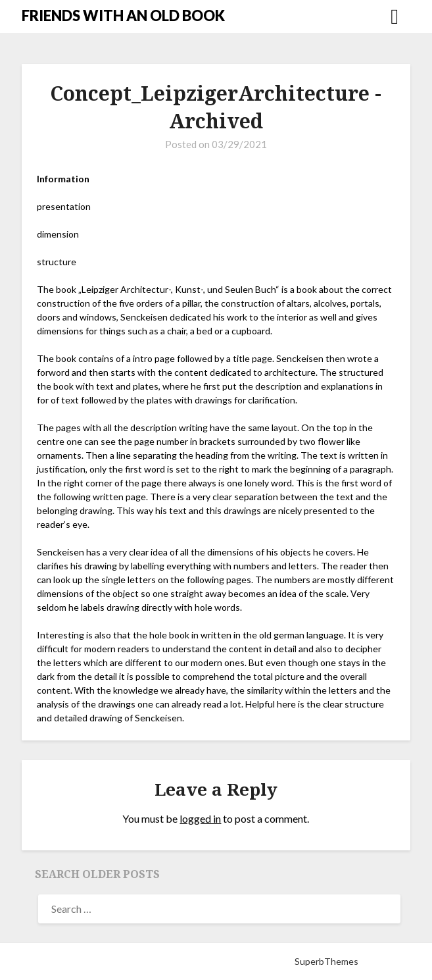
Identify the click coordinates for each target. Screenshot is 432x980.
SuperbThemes (326, 961)
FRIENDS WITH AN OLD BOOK (123, 15)
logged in (200, 818)
